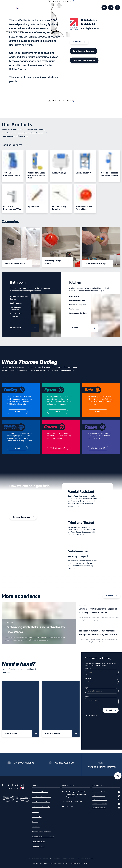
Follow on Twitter (106, 796)
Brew (91, 858)
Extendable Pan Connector (16, 315)
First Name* (88, 669)
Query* (87, 697)
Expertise (69, 6)
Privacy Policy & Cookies (40, 864)
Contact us (36, 827)
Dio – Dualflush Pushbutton (16, 308)
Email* (87, 687)
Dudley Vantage (16, 303)
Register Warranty (38, 842)
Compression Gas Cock (78, 313)
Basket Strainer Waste (78, 301)
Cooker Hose (74, 309)
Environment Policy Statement (80, 864)
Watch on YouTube (106, 808)
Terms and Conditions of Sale (59, 864)
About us (83, 6)
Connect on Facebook (106, 792)
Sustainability (37, 817)
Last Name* (88, 678)
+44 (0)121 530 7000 (74, 802)
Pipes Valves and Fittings (41, 802)
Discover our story (66, 370)
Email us (69, 806)
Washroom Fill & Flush (40, 792)
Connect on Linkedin (106, 804)
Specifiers (54, 6)
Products (39, 6)
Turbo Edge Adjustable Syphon (19, 298)
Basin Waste (74, 296)
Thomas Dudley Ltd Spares (42, 832)
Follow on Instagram (106, 800)
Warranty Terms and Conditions (43, 837)
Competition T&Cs (38, 847)
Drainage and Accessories (41, 807)
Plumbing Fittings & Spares (41, 797)
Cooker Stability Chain (78, 305)
